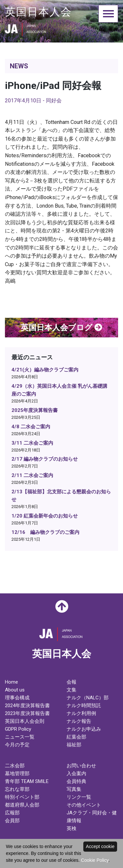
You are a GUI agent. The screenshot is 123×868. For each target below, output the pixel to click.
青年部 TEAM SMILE (27, 781)
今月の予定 (17, 745)
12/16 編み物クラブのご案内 (45, 532)
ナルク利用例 (81, 713)
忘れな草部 (17, 789)
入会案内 (76, 774)
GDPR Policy (18, 729)
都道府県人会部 (22, 805)
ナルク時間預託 (84, 706)
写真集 (74, 789)
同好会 (54, 101)
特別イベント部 (22, 797)
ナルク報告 (79, 721)
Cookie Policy (95, 860)
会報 (72, 682)
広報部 (12, 813)
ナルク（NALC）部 (88, 698)
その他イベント (84, 805)
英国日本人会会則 (25, 721)
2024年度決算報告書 (27, 706)
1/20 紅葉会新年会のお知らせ (45, 516)
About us (15, 690)
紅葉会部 (76, 737)
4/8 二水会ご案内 (31, 427)
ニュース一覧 (20, 737)
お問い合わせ (81, 766)
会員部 (12, 821)
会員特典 (76, 781)
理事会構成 (17, 698)
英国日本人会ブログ (61, 328)
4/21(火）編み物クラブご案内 (45, 370)
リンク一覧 (79, 797)
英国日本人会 (38, 12)
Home (11, 682)
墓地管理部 (17, 774)
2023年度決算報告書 (27, 713)
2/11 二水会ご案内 (32, 475)
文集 (72, 690)
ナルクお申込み (84, 729)
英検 (72, 828)
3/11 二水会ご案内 (32, 443)
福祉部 (74, 745)
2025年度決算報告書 (35, 410)
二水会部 (15, 766)
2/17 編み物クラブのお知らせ (45, 459)
